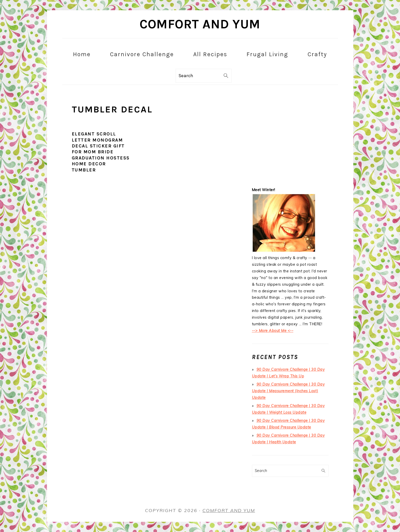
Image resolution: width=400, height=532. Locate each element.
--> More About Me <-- (273, 331)
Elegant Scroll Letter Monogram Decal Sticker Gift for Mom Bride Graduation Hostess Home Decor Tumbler (101, 152)
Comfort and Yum (200, 24)
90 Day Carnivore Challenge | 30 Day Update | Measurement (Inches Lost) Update (288, 391)
